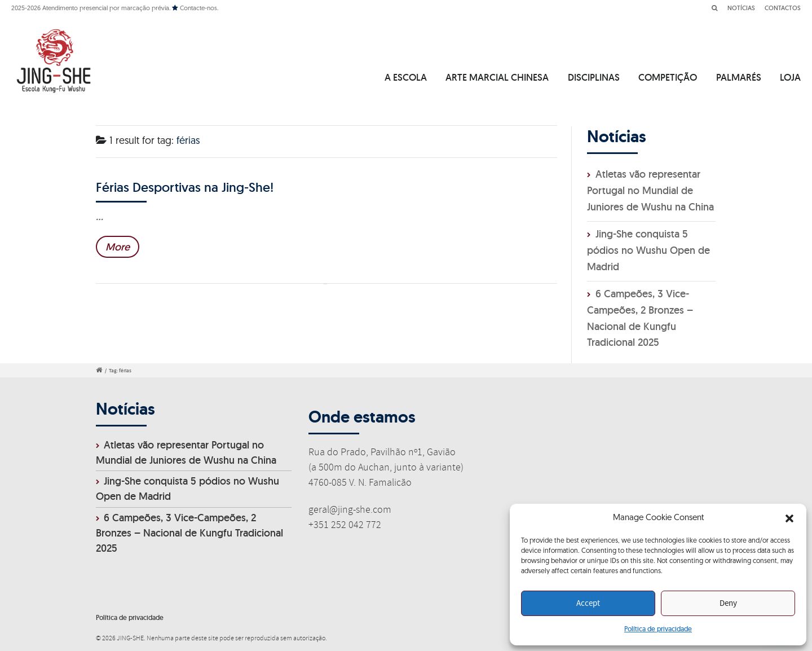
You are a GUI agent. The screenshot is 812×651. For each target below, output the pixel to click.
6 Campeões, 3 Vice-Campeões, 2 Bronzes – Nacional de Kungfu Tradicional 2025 (189, 533)
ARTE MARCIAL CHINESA (497, 77)
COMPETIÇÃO (668, 77)
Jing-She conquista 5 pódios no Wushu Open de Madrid (648, 250)
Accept (588, 604)
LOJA (790, 77)
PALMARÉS (739, 77)
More (118, 247)
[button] (789, 518)
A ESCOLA (406, 77)
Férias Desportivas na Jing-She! (185, 187)
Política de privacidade (658, 629)
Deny (728, 604)
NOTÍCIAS (741, 8)
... (100, 216)
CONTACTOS (783, 8)
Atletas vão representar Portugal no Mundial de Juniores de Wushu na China (650, 190)
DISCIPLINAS (594, 77)
